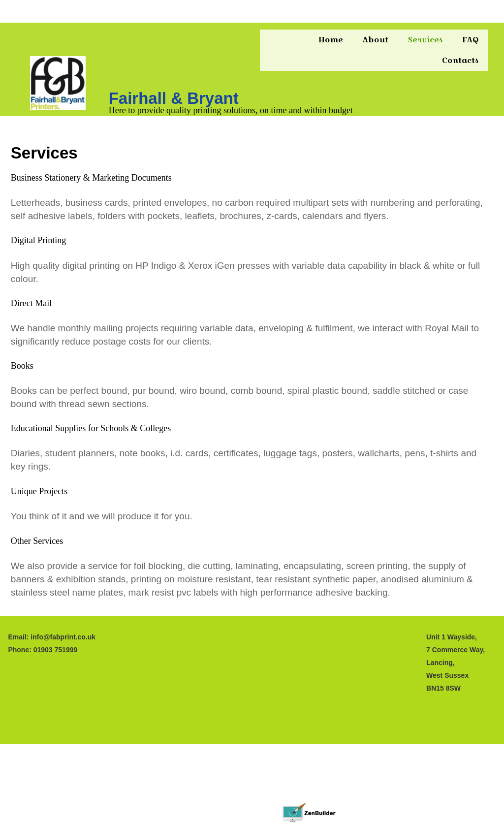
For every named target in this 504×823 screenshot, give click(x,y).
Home (331, 40)
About (376, 40)
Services (425, 40)
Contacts (460, 60)
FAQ (470, 40)
